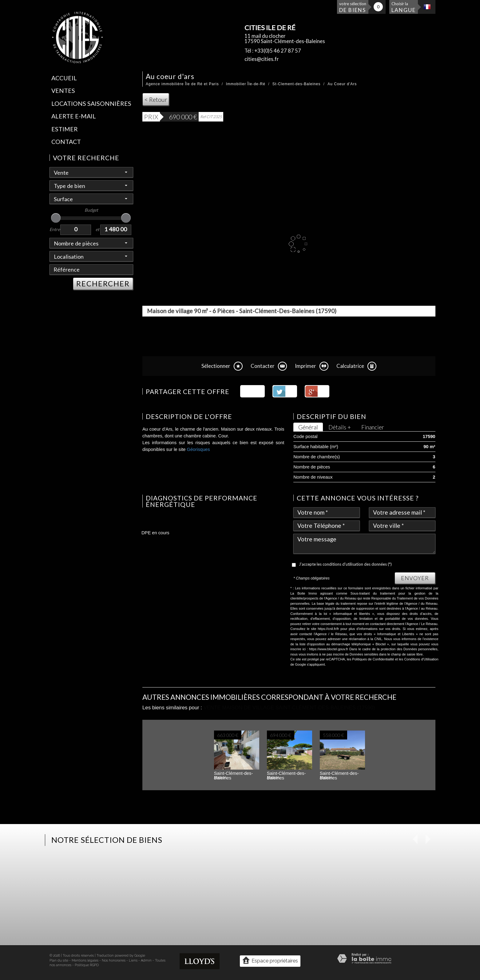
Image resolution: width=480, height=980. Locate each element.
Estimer (65, 129)
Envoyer (415, 578)
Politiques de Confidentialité (373, 659)
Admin (146, 960)
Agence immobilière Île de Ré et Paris (182, 84)
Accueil (64, 78)
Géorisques (198, 449)
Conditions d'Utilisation (421, 659)
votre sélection (353, 7)
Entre (55, 229)
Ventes (63, 91)
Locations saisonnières (91, 104)
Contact (66, 142)
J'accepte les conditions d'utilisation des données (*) (345, 564)
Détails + (340, 427)
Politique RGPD (87, 965)
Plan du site (59, 960)
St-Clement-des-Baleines (296, 84)
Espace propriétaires (270, 961)
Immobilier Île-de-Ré (246, 84)
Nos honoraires (114, 960)
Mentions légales (85, 960)
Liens (133, 960)
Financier (373, 427)
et (97, 229)
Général (308, 427)
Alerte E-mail (74, 116)
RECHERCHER (103, 284)
